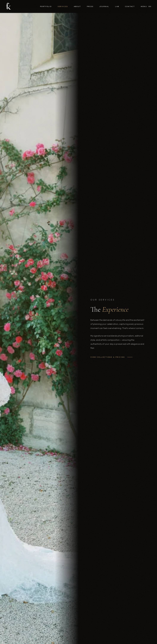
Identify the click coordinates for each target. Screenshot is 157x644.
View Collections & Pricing (111, 357)
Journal (104, 6)
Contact (130, 6)
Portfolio (46, 6)
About (77, 6)
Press (90, 6)
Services (63, 6)
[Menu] (146, 6)
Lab (117, 6)
